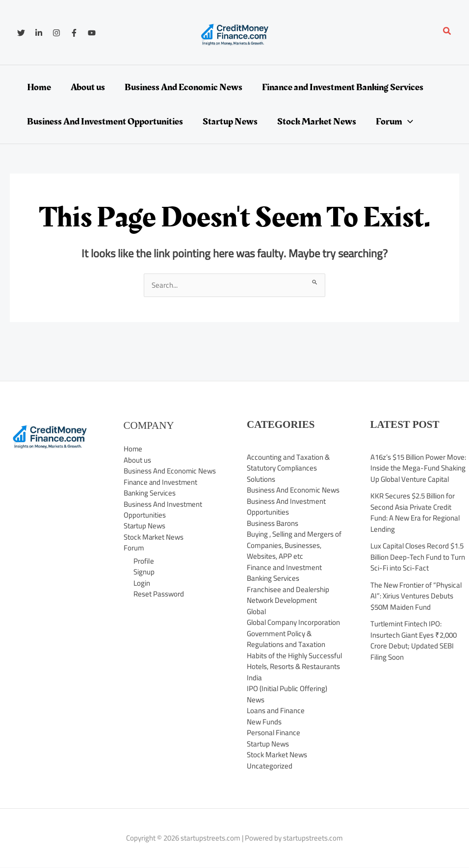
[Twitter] (21, 33)
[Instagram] (56, 33)
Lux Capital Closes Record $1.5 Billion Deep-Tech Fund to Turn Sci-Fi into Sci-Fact (418, 557)
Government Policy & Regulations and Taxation (286, 639)
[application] (408, 122)
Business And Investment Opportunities (163, 510)
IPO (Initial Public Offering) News (287, 694)
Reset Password (159, 594)
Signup (144, 572)
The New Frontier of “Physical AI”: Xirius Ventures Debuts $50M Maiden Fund (416, 596)
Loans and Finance (276, 710)
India (254, 678)
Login (142, 583)
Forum (134, 548)
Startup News (145, 526)
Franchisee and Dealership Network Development (288, 595)
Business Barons (273, 523)
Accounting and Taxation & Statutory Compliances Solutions (288, 468)
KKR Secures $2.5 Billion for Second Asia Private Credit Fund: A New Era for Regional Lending (415, 512)
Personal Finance (274, 732)
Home (133, 449)
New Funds (264, 722)
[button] (447, 32)
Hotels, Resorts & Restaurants (294, 666)
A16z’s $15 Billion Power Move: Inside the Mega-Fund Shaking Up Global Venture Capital (419, 468)
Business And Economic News (170, 471)
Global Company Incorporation (294, 622)
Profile (144, 561)
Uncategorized (270, 766)
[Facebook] (74, 33)
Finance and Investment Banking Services (161, 488)
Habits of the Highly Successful (295, 656)
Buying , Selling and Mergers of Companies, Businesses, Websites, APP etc (295, 545)
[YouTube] (92, 33)
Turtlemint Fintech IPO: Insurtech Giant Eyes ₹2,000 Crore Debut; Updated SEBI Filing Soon (414, 640)
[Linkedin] (39, 33)
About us (137, 460)
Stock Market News (154, 537)
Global (257, 611)
